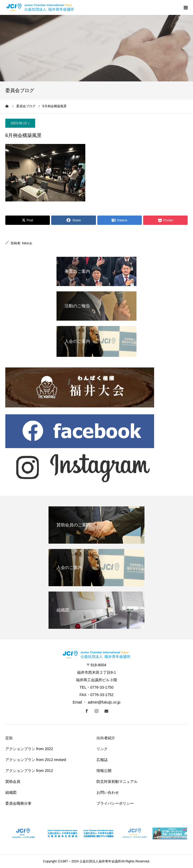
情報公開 (104, 771)
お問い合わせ (108, 792)
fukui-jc (27, 243)
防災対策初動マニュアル (117, 782)
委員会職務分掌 (18, 803)
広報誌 (102, 760)
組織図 (11, 792)
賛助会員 (13, 782)
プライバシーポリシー (115, 803)
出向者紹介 (106, 738)
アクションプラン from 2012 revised (36, 760)
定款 (9, 738)
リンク (102, 749)
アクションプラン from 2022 (29, 749)
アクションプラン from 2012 (29, 771)
